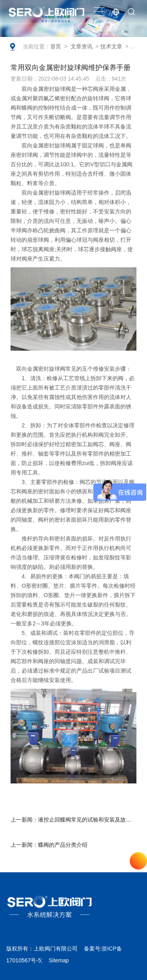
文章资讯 (82, 46)
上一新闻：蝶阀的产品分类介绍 (49, 845)
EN (116, 12)
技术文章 (111, 46)
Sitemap (59, 960)
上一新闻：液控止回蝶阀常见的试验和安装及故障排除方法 (77, 820)
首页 (56, 46)
